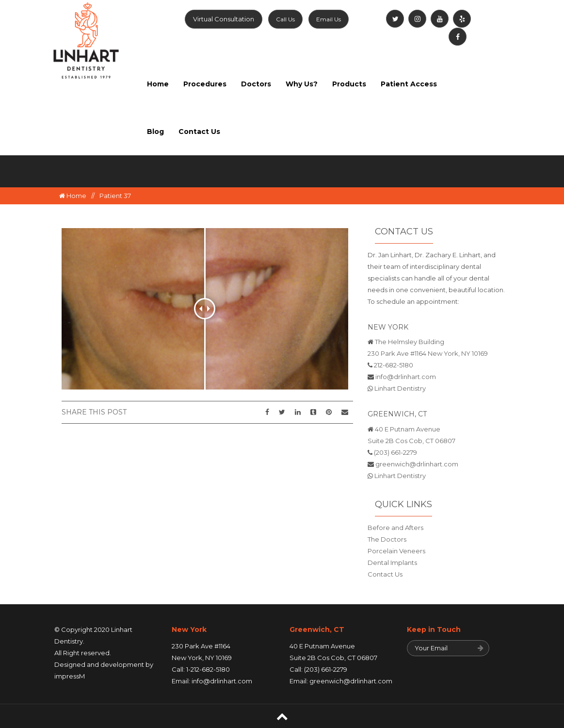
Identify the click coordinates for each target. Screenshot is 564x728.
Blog (155, 132)
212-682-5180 (394, 365)
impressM (70, 676)
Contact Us (199, 132)
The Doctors (387, 539)
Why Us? (302, 84)
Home (158, 84)
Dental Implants (392, 563)
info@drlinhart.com (406, 377)
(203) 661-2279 (395, 452)
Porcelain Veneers (396, 551)
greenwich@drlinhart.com (417, 464)
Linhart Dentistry (400, 388)
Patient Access (409, 84)
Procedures (205, 84)
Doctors (256, 84)
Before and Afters (395, 528)
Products (349, 84)
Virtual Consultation (224, 19)
